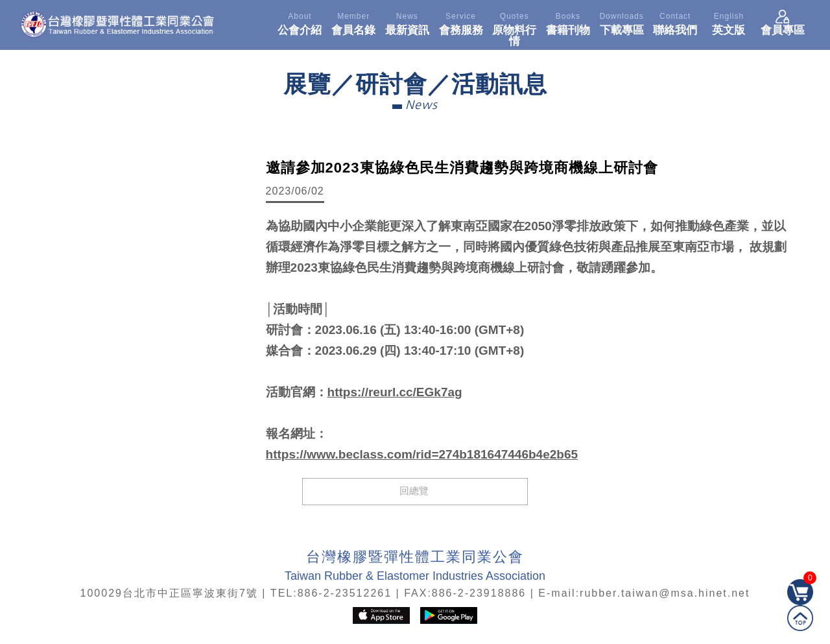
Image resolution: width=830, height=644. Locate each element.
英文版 (729, 22)
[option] (135, 230)
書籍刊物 (568, 22)
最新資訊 (408, 22)
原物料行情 (515, 28)
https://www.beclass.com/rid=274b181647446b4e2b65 (422, 454)
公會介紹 (300, 22)
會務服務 (461, 22)
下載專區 (622, 22)
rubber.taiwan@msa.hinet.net (665, 593)
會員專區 (783, 22)
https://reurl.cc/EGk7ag (395, 392)
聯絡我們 (675, 22)
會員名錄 (354, 22)
